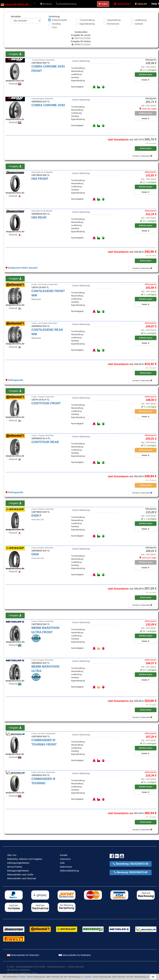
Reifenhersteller (60, 20)
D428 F (36, 516)
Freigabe (15, 54)
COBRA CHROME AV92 (48, 105)
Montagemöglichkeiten (18, 871)
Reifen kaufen (146, 74)
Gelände (139, 24)
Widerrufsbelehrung (69, 871)
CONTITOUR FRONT (46, 403)
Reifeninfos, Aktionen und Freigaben (25, 859)
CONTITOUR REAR (45, 442)
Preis (55, 27)
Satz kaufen (146, 148)
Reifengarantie (14, 380)
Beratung (46, 4)
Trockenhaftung (87, 20)
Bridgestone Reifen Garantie (22, 268)
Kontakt (64, 855)
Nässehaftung (114, 20)
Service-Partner (15, 867)
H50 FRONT (40, 179)
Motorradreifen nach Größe (20, 875)
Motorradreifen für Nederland (75, 955)
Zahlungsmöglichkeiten (18, 863)
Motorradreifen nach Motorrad (22, 878)
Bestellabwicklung (66, 4)
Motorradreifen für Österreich (23, 955)
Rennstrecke (113, 24)
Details (146, 80)
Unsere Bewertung (81, 61)
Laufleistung (141, 20)
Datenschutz (66, 867)
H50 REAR (39, 217)
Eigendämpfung (87, 24)
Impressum (65, 859)
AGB (62, 863)
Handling (56, 24)
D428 (35, 554)
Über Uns (12, 855)
